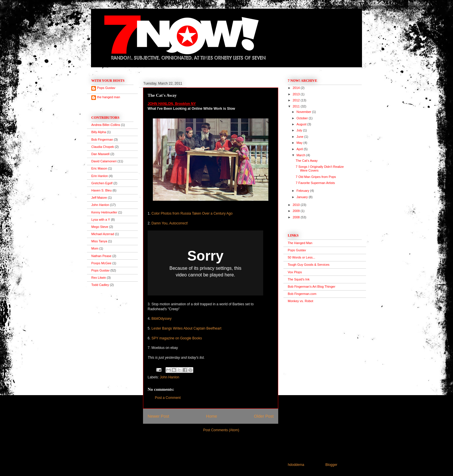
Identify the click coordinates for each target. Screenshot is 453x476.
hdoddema (296, 465)
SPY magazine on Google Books (177, 338)
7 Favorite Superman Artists (315, 183)
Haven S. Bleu (101, 190)
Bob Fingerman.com (302, 294)
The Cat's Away (307, 161)
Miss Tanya (99, 241)
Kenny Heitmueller (104, 212)
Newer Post (158, 416)
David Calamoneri (104, 161)
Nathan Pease (101, 256)
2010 (297, 205)
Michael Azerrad (103, 234)
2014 (297, 88)
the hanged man (109, 97)
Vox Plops (295, 272)
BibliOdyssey (161, 319)
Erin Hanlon (100, 176)
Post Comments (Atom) (221, 430)
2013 (297, 94)
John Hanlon (169, 377)
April (300, 149)
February (303, 191)
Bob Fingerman (102, 140)
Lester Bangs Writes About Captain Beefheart (186, 328)
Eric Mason (99, 168)
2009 (297, 211)
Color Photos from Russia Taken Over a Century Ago (192, 213)
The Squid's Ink (299, 279)
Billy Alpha (99, 132)
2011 (297, 106)
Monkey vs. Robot (300, 301)
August (302, 124)
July (300, 130)
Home (211, 416)
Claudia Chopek (103, 147)
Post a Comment (168, 398)
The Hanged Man (300, 243)
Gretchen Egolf (102, 183)
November (304, 112)
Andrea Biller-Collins (106, 125)
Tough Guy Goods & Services (309, 265)
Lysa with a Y (101, 220)
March (301, 155)
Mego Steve (100, 227)
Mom (95, 248)
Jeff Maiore (99, 198)
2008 (297, 217)
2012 (297, 100)
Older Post (264, 416)
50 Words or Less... (301, 257)
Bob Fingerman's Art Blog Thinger (312, 287)
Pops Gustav (106, 88)
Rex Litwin (99, 278)
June (300, 137)
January (302, 197)
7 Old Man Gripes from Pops (316, 177)
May (300, 143)
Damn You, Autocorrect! (170, 223)
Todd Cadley (100, 285)
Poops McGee (101, 263)
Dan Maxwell (100, 154)
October (302, 118)
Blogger (331, 465)
